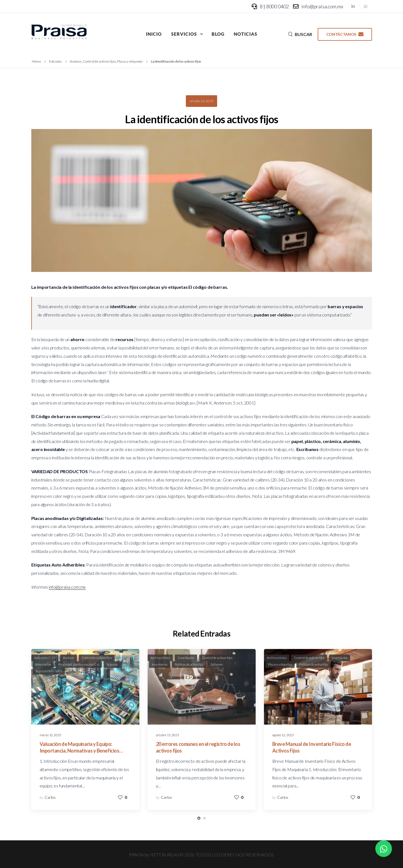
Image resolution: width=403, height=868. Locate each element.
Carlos (50, 797)
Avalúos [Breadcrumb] (76, 61)
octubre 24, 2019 (201, 101)
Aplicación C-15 (45, 658)
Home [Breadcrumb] (37, 61)
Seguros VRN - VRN (49, 671)
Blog (218, 34)
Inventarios (43, 664)
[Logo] (59, 32)
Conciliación (186, 658)
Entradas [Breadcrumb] (56, 61)
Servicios (184, 34)
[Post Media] (85, 687)
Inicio (154, 34)
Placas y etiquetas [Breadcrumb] (130, 61)
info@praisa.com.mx (67, 587)
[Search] (300, 34)
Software (217, 664)
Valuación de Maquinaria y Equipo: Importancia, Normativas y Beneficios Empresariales (79, 750)
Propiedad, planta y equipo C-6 (79, 664)
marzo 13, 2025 (51, 735)
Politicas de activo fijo (189, 664)
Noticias (246, 34)
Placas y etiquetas (280, 664)
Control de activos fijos (97, 658)
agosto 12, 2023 (283, 735)
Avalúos (68, 658)
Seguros (112, 664)
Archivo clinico (160, 658)
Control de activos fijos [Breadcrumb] (99, 61)
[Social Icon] (353, 6)
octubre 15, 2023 (168, 735)
